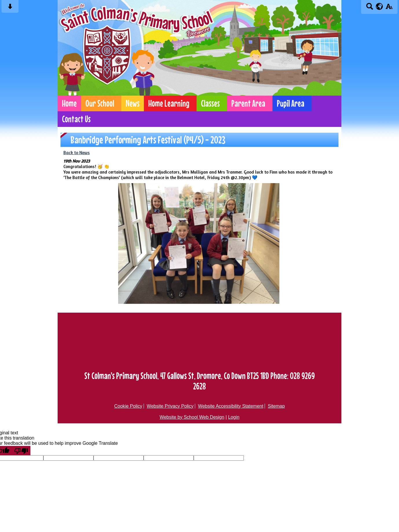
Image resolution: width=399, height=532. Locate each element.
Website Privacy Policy (170, 406)
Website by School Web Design (192, 417)
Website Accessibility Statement (231, 406)
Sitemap (276, 406)
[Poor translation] (21, 451)
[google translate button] (379, 6)
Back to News (77, 153)
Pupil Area (291, 103)
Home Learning (169, 103)
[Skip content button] (10, 8)
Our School (100, 103)
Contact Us (76, 119)
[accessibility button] (389, 8)
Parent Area (248, 103)
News (133, 103)
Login (234, 417)
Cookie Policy (128, 406)
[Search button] (370, 8)
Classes (210, 103)
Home (69, 103)
